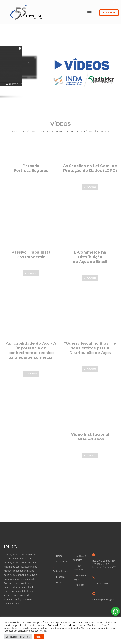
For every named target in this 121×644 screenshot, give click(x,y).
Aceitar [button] (39, 637)
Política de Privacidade (60, 625)
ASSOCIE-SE (109, 12)
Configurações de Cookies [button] (18, 637)
